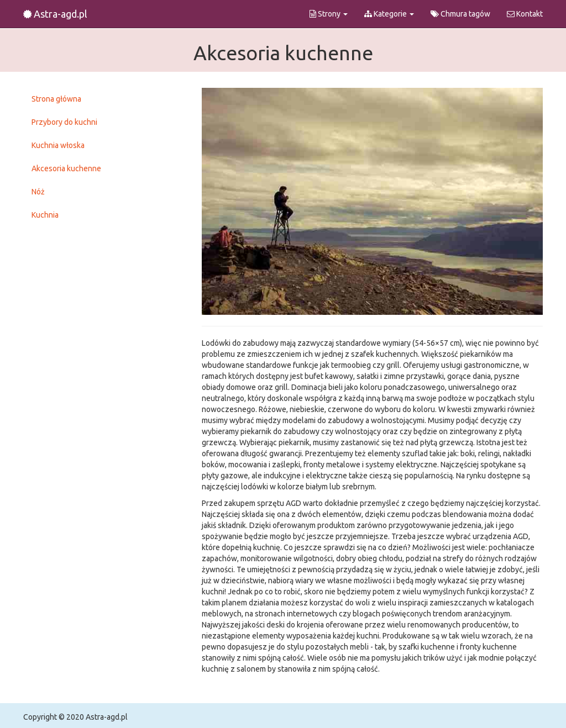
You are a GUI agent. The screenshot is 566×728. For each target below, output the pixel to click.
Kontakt (525, 14)
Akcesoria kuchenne (66, 168)
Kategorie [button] (389, 14)
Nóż (38, 192)
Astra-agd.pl (55, 14)
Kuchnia (45, 215)
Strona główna (56, 99)
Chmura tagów (460, 14)
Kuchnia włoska (58, 145)
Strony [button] (329, 14)
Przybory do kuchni (64, 122)
